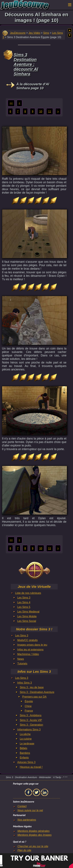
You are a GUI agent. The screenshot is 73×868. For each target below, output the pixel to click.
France (29, 711)
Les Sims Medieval (28, 612)
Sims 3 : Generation (31, 725)
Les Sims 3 (24, 598)
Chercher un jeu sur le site (33, 846)
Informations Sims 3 (29, 730)
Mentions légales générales (34, 831)
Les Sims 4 (24, 602)
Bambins (25, 753)
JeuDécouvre (18, 33)
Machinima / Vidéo (28, 654)
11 (50, 111)
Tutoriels (22, 664)
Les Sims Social (27, 621)
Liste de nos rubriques (28, 593)
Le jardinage (27, 744)
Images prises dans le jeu (32, 645)
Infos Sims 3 (25, 683)
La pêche (25, 734)
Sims (46, 33)
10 (41, 111)
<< (11, 103)
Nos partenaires (27, 820)
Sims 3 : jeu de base (32, 687)
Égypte (29, 701)
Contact (22, 806)
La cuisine (26, 739)
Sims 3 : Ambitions (31, 715)
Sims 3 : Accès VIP (31, 720)
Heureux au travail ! (31, 767)
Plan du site (24, 850)
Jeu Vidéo (34, 33)
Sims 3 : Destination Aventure (37, 692)
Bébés (23, 748)
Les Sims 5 (24, 607)
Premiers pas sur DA (34, 697)
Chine (28, 706)
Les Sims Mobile (27, 616)
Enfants (24, 758)
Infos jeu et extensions (30, 650)
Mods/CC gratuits (28, 640)
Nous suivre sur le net (30, 810)
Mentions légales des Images (35, 835)
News (21, 659)
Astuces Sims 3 (26, 762)
